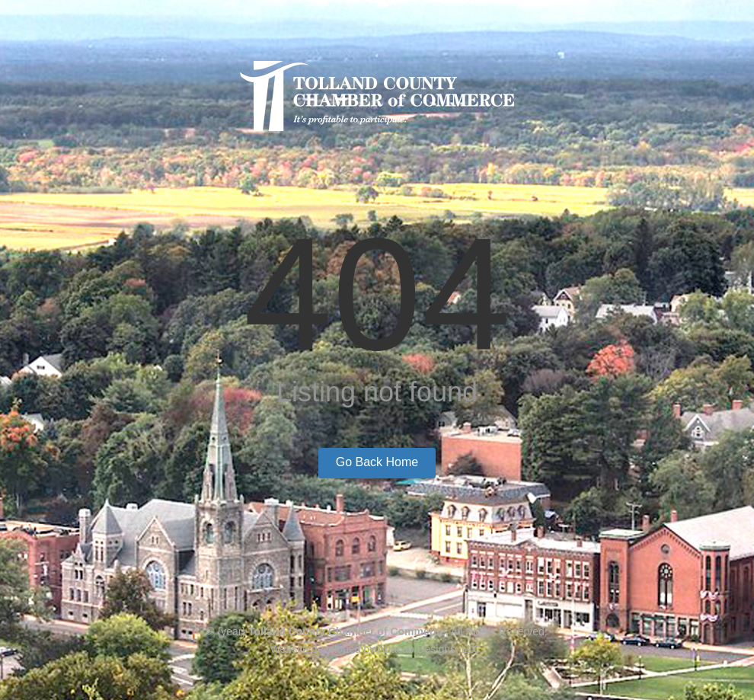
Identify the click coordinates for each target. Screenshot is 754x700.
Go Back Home (377, 462)
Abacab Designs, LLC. (431, 649)
